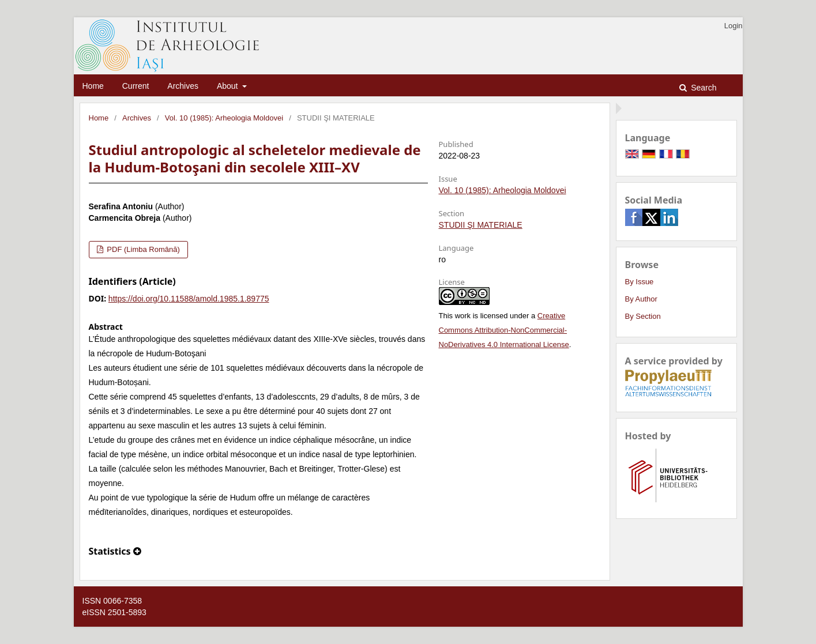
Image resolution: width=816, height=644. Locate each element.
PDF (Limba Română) (142, 249)
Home (93, 86)
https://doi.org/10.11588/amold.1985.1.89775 (189, 299)
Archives (183, 86)
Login (734, 26)
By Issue (640, 282)
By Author (641, 299)
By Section (643, 316)
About (228, 86)
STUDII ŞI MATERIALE (481, 225)
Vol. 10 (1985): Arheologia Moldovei (224, 118)
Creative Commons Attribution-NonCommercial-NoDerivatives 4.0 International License (504, 330)
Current (136, 86)
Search (702, 88)
